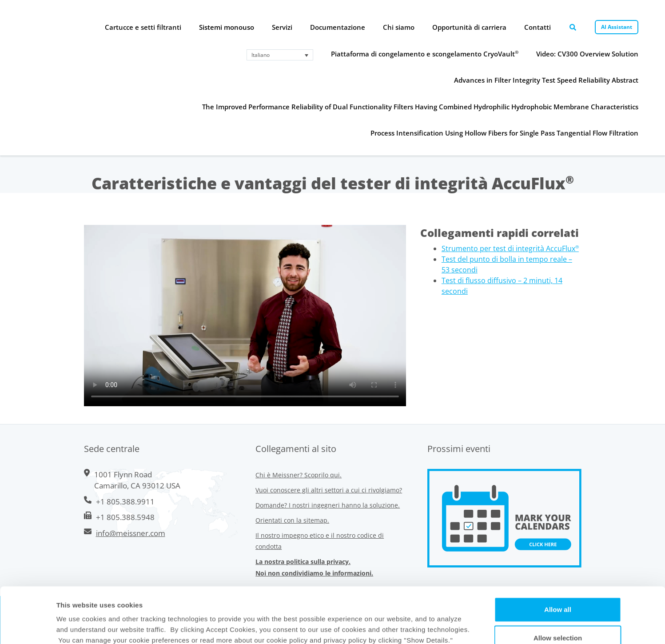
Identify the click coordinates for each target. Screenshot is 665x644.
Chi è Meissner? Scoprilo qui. (299, 475)
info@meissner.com (131, 533)
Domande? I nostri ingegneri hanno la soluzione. (328, 505)
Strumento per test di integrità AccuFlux (510, 248)
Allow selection (558, 586)
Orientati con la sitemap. (292, 520)
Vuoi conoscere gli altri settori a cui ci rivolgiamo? (329, 490)
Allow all (558, 557)
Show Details (406, 626)
